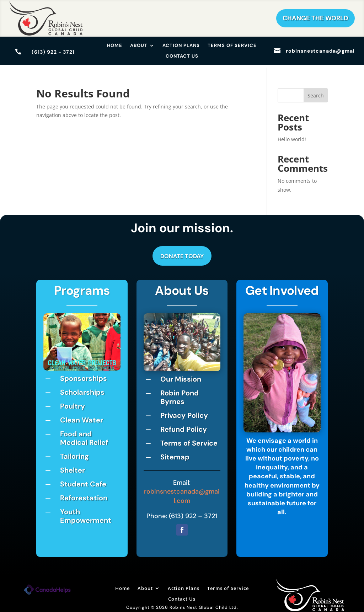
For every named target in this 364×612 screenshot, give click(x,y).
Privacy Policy (184, 413)
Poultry (73, 404)
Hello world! (292, 137)
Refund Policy (184, 427)
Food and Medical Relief (84, 436)
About (139, 46)
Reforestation (84, 495)
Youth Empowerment (86, 513)
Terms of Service (232, 46)
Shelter (73, 468)
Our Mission (181, 377)
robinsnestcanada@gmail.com (182, 494)
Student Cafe (83, 481)
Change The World (315, 18)
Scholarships (82, 390)
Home (115, 46)
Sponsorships (84, 376)
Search (316, 93)
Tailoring (74, 454)
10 (109, 358)
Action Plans (181, 46)
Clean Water (82, 417)
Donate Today (182, 254)
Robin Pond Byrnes (180, 395)
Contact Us (182, 56)
